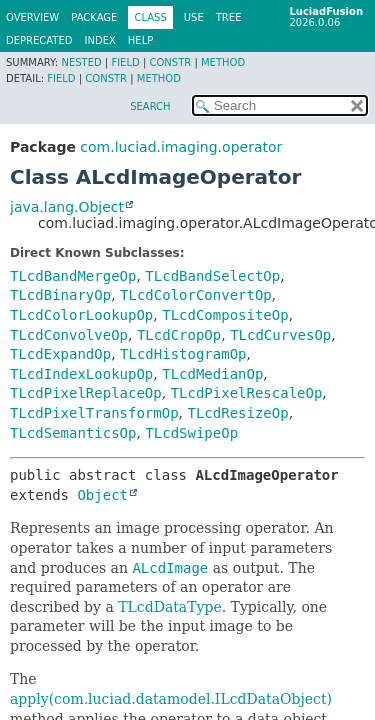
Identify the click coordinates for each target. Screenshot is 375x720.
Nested (81, 62)
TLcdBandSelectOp (212, 276)
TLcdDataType (169, 607)
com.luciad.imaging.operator (181, 147)
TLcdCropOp (179, 335)
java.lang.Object (67, 207)
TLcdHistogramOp (183, 354)
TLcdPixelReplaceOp (86, 393)
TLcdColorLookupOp (81, 315)
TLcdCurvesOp (280, 335)
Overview (32, 17)
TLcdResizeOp (237, 413)
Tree (229, 17)
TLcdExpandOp (60, 354)
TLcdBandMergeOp (73, 276)
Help (140, 40)
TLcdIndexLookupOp (81, 374)
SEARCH (150, 106)
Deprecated (39, 40)
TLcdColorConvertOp (196, 295)
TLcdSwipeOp (191, 433)
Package (94, 17)
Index (100, 40)
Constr (170, 62)
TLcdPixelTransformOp (94, 413)
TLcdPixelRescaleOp (247, 393)
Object (102, 495)
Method (223, 62)
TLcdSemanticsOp (73, 433)
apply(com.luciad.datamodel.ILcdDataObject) (171, 699)
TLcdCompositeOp (225, 315)
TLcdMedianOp (212, 374)
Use (194, 17)
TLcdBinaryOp (60, 295)
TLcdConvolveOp (69, 335)
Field (125, 62)
